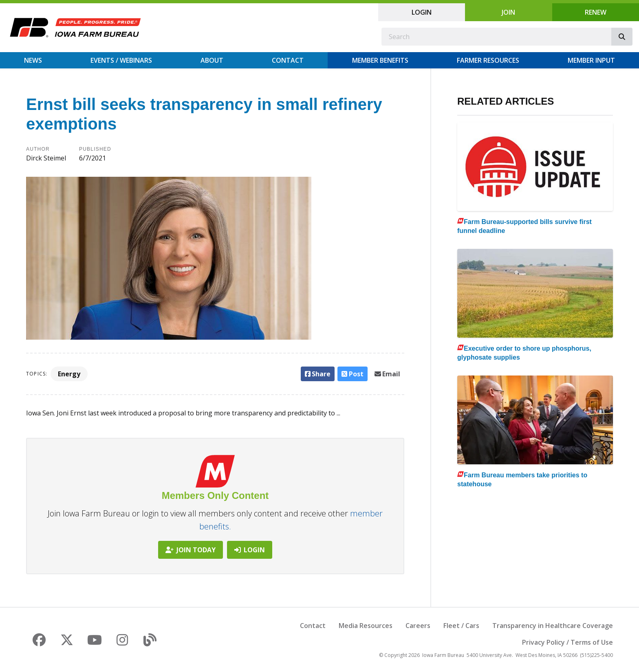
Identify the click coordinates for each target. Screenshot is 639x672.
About (212, 60)
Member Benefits (380, 60)
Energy (69, 374)
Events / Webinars (121, 60)
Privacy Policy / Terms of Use (567, 642)
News (33, 60)
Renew (596, 12)
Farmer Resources (488, 60)
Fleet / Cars (461, 626)
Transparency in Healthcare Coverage (553, 626)
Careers (418, 626)
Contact (288, 60)
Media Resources (366, 626)
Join (508, 12)
